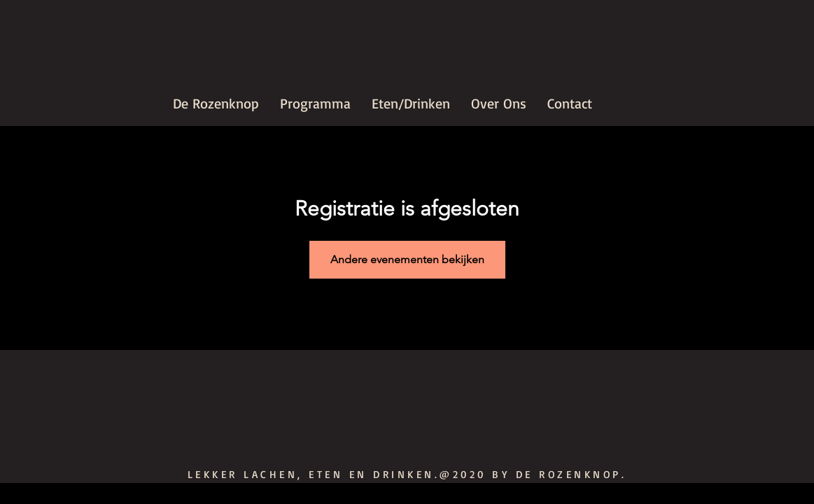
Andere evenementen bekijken (407, 259)
